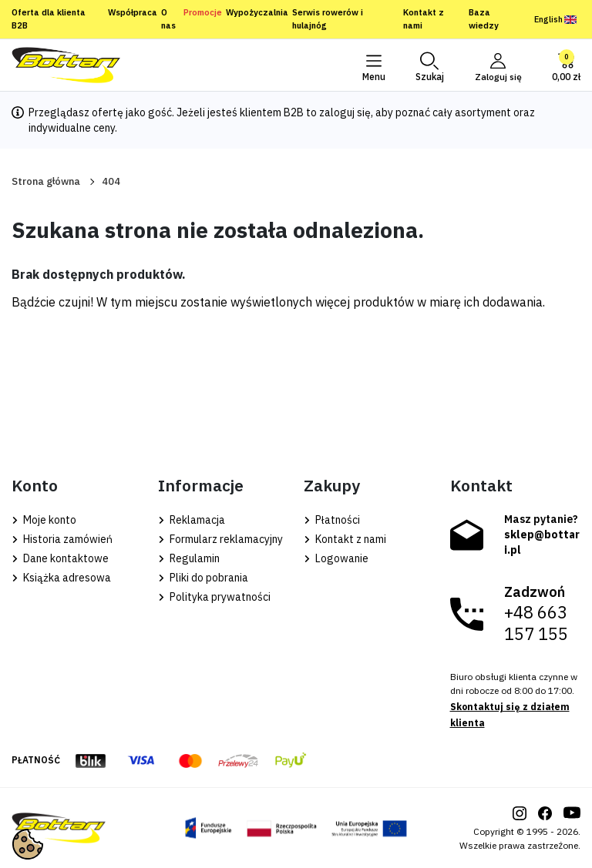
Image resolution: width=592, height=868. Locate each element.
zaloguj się (345, 112)
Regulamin (189, 558)
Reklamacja (192, 520)
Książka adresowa (61, 578)
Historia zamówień (62, 539)
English (555, 19)
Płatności (332, 520)
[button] (428, 65)
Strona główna (46, 181)
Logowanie (336, 558)
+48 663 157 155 (536, 623)
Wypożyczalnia (257, 12)
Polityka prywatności (214, 597)
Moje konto (44, 520)
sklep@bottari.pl (542, 542)
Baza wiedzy (484, 19)
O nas (168, 19)
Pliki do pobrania (203, 578)
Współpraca (133, 12)
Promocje (203, 12)
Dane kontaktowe (60, 558)
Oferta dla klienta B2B (49, 19)
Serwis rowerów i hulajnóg (328, 19)
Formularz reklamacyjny (220, 539)
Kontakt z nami (424, 19)
